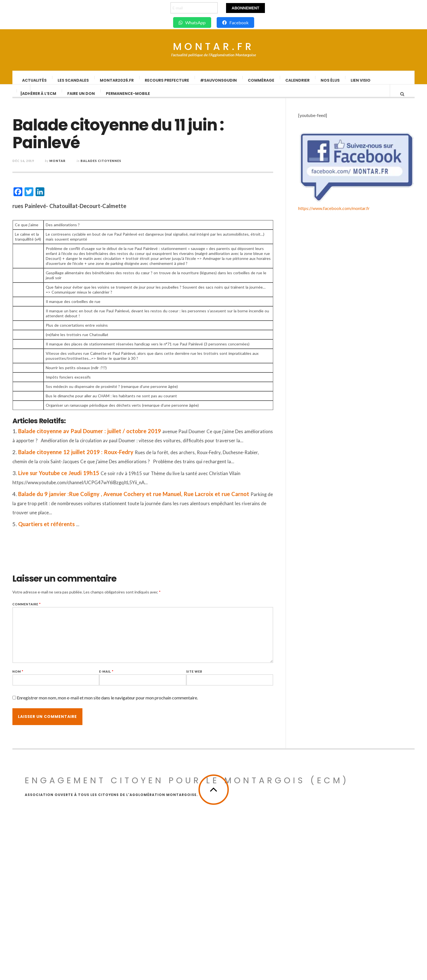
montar (76, 166)
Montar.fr (213, 47)
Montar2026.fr (117, 80)
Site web (213, 677)
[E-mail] (194, 8)
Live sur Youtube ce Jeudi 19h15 (77, 478)
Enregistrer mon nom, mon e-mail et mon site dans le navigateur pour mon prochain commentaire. (126, 703)
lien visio (361, 80)
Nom (36, 677)
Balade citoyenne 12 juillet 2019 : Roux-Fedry (94, 457)
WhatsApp (192, 22)
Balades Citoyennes (119, 166)
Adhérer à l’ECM (39, 99)
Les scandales (73, 80)
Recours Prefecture (167, 80)
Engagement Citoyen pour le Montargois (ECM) (187, 916)
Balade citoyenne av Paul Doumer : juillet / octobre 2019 (108, 436)
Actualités (35, 80)
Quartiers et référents (65, 529)
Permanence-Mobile (128, 99)
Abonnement (245, 8)
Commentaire (45, 610)
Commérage (261, 80)
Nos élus (330, 80)
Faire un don (81, 99)
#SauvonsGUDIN (219, 80)
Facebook (235, 22)
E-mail (125, 677)
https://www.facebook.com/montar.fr (334, 864)
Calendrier (298, 80)
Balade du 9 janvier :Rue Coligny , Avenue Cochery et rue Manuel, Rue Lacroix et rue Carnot (152, 499)
